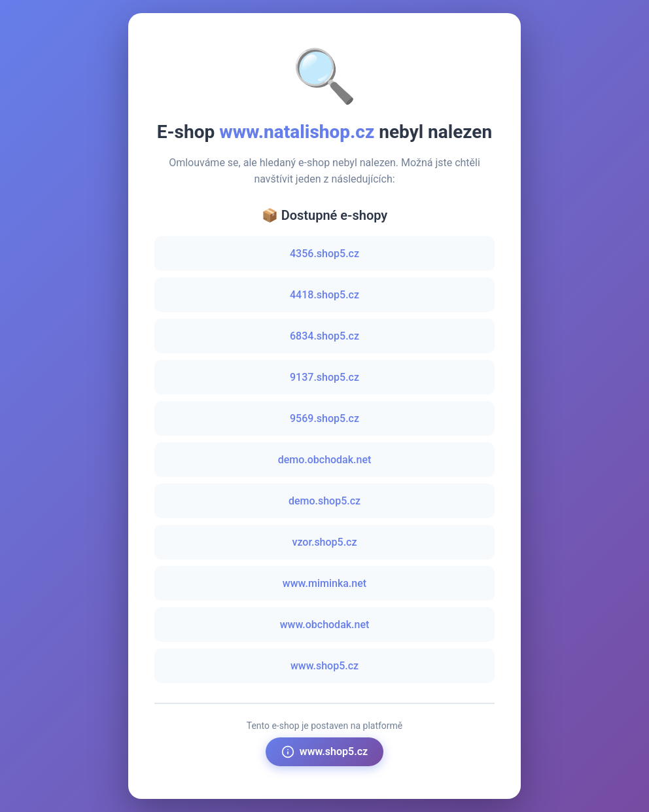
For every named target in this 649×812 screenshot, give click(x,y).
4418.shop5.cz (324, 295)
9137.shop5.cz (324, 377)
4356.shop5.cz (324, 254)
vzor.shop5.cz (324, 542)
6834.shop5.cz (324, 336)
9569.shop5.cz (324, 418)
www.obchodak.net (325, 625)
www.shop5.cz (324, 666)
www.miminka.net (324, 583)
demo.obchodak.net (325, 460)
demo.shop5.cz (324, 501)
